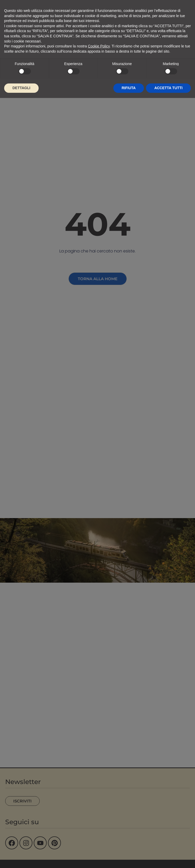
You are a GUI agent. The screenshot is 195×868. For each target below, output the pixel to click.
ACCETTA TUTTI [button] (168, 88)
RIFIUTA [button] (129, 88)
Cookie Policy (99, 46)
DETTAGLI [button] (21, 88)
